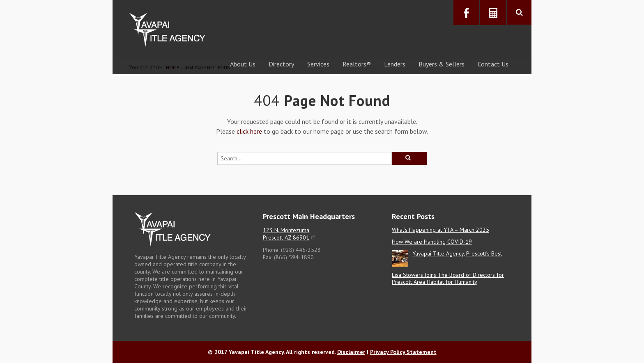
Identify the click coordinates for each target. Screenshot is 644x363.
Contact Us (493, 64)
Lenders (395, 64)
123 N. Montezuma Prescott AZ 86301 (286, 234)
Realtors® (357, 64)
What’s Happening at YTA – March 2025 (440, 230)
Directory (281, 64)
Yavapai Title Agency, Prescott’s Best (457, 253)
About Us (243, 64)
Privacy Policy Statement (403, 352)
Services (318, 64)
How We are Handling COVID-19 (432, 242)
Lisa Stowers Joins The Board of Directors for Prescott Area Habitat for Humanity (448, 278)
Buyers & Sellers (442, 64)
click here (249, 131)
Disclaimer (351, 352)
